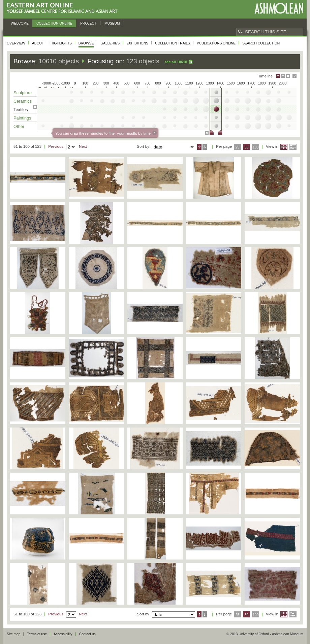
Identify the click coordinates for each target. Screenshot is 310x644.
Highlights (61, 43)
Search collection (261, 43)
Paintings (22, 118)
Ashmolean (279, 8)
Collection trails (173, 43)
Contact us (87, 634)
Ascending (199, 147)
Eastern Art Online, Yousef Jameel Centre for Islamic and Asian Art (64, 8)
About (38, 43)
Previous (56, 146)
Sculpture (23, 93)
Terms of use (37, 634)
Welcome (20, 23)
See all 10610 (176, 62)
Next (83, 146)
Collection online (54, 23)
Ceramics (23, 101)
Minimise (283, 76)
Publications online (216, 43)
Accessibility (63, 634)
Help (294, 76)
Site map (13, 634)
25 (238, 147)
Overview (16, 43)
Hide (288, 76)
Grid (284, 147)
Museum (112, 23)
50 (247, 147)
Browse (86, 43)
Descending (205, 147)
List (293, 147)
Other (19, 126)
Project (88, 23)
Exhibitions (137, 43)
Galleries (110, 43)
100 (256, 147)
